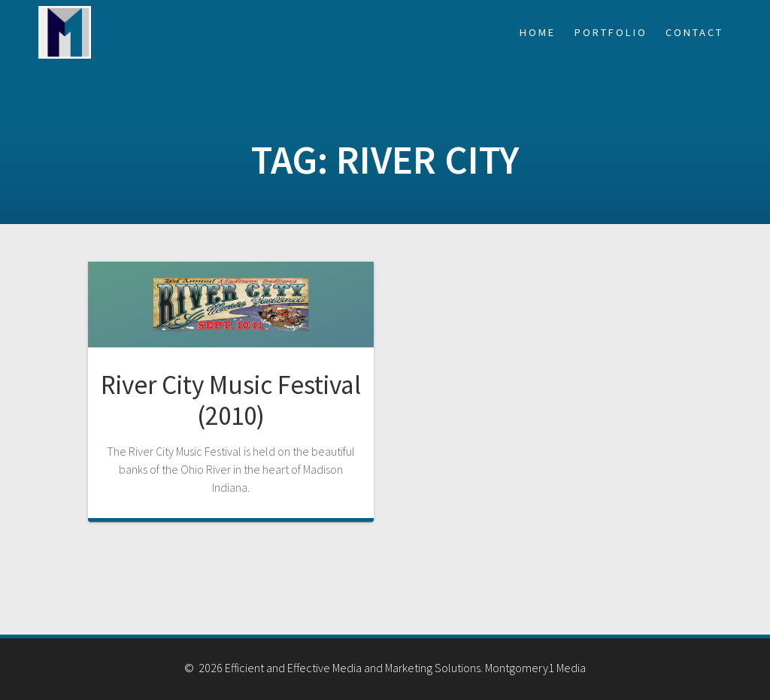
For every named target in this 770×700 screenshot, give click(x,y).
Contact (694, 32)
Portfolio (611, 32)
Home (538, 32)
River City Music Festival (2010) (231, 400)
